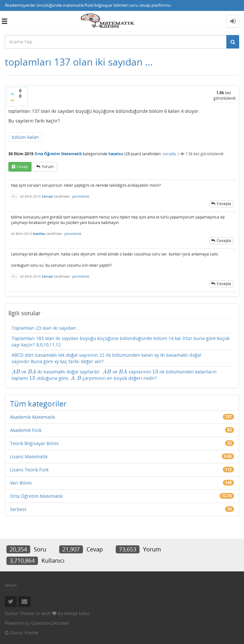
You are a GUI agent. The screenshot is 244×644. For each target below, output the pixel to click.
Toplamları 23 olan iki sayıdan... (46, 328)
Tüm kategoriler (38, 403)
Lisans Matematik (29, 456)
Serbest (18, 509)
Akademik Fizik (26, 430)
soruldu (169, 154)
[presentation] (16, 372)
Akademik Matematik (32, 417)
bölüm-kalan (25, 137)
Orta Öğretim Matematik (58, 154)
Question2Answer (50, 623)
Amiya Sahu (77, 613)
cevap (22, 167)
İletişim (11, 585)
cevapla (224, 204)
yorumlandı (81, 196)
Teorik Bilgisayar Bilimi (34, 443)
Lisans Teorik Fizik (29, 470)
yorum (48, 167)
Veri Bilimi (21, 483)
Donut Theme (19, 613)
